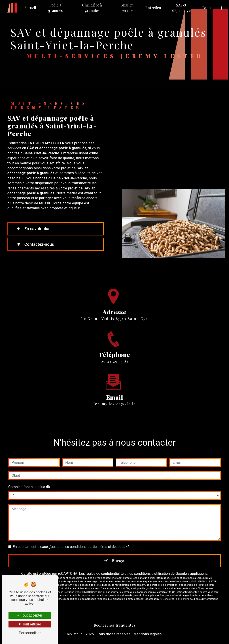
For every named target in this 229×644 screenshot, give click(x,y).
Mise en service (127, 8)
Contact (208, 8)
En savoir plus (33, 229)
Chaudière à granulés (92, 8)
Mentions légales (148, 634)
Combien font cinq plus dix (29, 487)
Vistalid (76, 634)
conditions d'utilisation (152, 574)
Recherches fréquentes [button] (114, 625)
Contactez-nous (35, 244)
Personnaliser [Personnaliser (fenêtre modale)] (30, 633)
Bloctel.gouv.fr (153, 599)
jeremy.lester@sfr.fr (115, 399)
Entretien (153, 8)
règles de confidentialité (105, 574)
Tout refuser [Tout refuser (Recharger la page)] (30, 624)
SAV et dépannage (181, 8)
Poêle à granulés (55, 8)
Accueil (30, 8)
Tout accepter (30, 615)
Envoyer (120, 561)
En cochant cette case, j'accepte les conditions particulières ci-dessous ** (71, 547)
